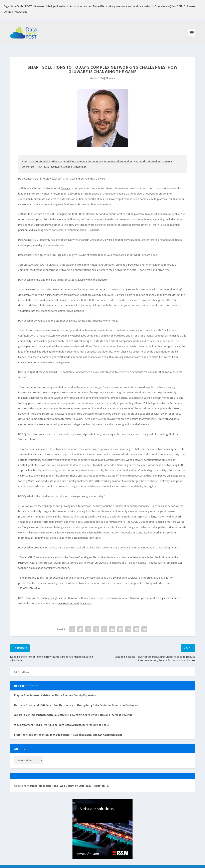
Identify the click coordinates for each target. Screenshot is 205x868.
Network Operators (155, 6)
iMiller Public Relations (44, 781)
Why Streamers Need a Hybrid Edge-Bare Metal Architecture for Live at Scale (61, 720)
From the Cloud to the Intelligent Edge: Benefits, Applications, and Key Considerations (68, 730)
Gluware (39, 6)
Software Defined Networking (69, 162)
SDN (179, 6)
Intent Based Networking (100, 6)
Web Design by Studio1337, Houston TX (84, 781)
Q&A (172, 6)
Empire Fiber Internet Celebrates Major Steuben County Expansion (55, 691)
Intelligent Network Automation (65, 6)
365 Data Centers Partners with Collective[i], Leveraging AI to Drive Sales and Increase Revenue (73, 710)
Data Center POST (21, 6)
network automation (129, 6)
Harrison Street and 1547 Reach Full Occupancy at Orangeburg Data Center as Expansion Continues (76, 701)
